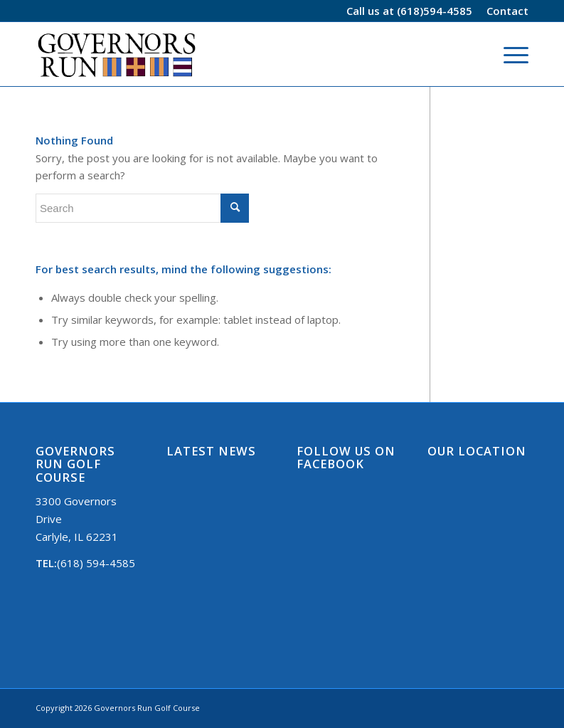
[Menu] (509, 54)
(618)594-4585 (435, 11)
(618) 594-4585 (96, 563)
